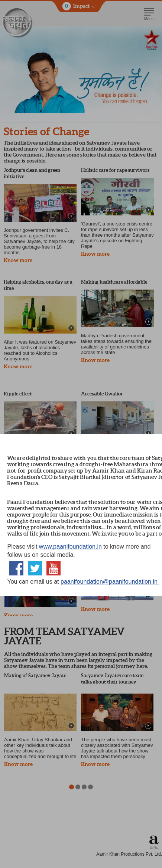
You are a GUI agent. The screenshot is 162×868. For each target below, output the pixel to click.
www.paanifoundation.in (70, 547)
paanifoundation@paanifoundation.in (110, 582)
